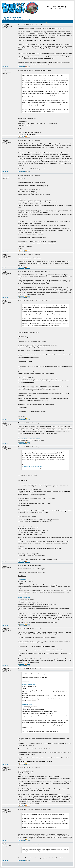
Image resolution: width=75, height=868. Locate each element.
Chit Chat (29, 20)
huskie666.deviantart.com (25, 580)
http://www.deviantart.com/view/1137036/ (29, 439)
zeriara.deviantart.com (24, 597)
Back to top (5, 67)
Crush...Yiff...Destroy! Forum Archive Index (14, 20)
